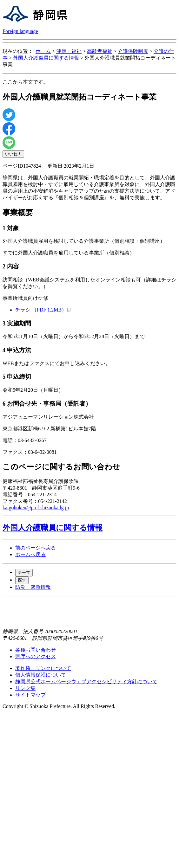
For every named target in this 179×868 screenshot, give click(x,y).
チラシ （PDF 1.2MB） (43, 310)
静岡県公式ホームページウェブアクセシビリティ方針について (86, 682)
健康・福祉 (69, 51)
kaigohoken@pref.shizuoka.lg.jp (36, 508)
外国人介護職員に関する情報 (46, 58)
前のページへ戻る (36, 548)
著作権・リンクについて (43, 668)
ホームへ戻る (30, 554)
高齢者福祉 (100, 51)
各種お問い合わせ (36, 650)
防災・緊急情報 (33, 587)
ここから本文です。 (25, 82)
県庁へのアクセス (36, 656)
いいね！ (13, 154)
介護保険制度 (133, 51)
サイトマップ (30, 695)
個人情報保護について (41, 675)
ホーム (43, 51)
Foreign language (20, 31)
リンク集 (25, 688)
